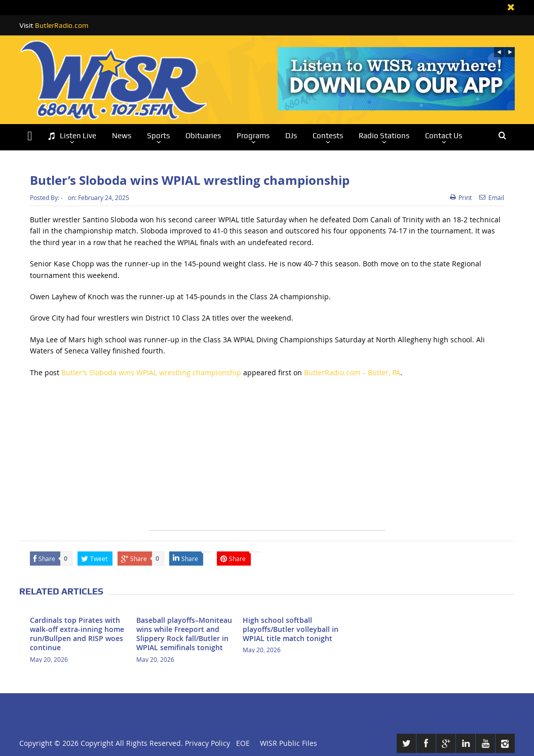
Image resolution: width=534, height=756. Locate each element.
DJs (291, 136)
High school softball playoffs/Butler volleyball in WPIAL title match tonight (291, 629)
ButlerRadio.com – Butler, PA (352, 372)
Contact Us (444, 136)
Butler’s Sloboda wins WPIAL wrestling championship (151, 372)
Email (492, 197)
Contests (328, 136)
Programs (253, 136)
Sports (158, 136)
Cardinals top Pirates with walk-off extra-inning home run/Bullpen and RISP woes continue (77, 634)
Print (461, 197)
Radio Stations (384, 136)
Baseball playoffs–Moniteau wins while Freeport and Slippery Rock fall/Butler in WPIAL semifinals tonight (184, 634)
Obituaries (203, 136)
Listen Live (72, 136)
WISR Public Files (289, 743)
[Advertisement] (267, 459)
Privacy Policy (207, 743)
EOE (241, 743)
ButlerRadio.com (62, 25)
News (122, 136)
